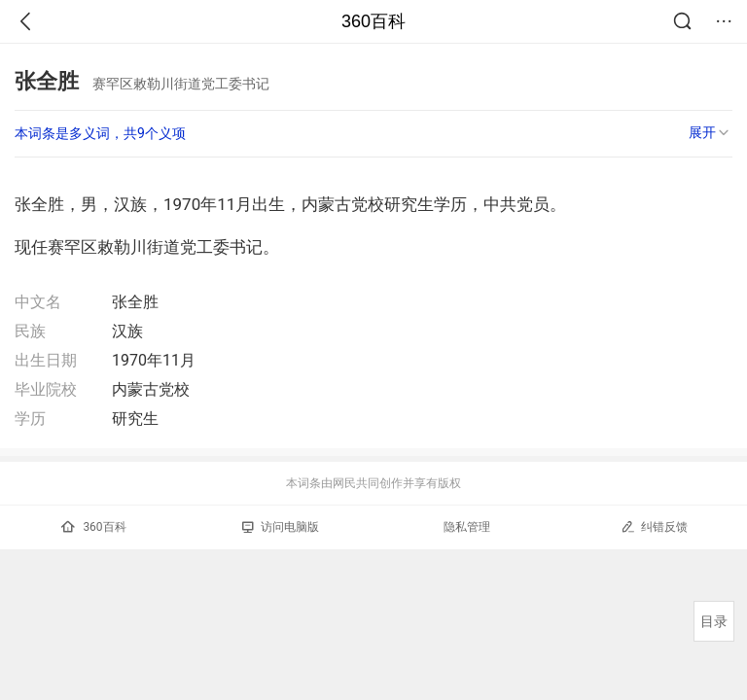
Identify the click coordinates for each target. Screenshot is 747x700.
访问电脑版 (281, 527)
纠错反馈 (654, 526)
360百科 (373, 21)
